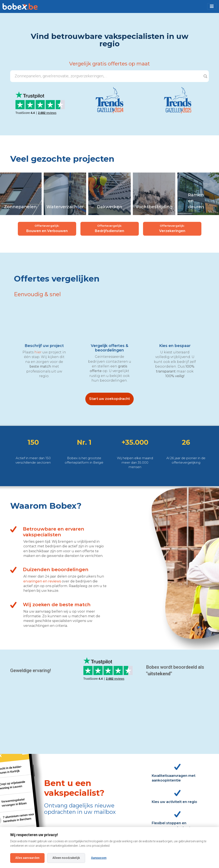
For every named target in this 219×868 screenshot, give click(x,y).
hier (38, 352)
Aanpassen (99, 858)
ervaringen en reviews (42, 581)
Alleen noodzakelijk (66, 858)
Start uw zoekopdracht (109, 399)
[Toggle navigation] (212, 6)
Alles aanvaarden (27, 858)
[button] (212, 6)
